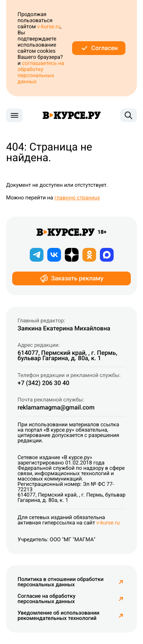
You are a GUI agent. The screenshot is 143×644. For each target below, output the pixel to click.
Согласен (99, 48)
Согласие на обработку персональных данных (71, 599)
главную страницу (77, 198)
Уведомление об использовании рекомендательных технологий (71, 616)
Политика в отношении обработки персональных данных (71, 582)
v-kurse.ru (49, 27)
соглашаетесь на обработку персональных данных (41, 73)
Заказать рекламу (71, 278)
